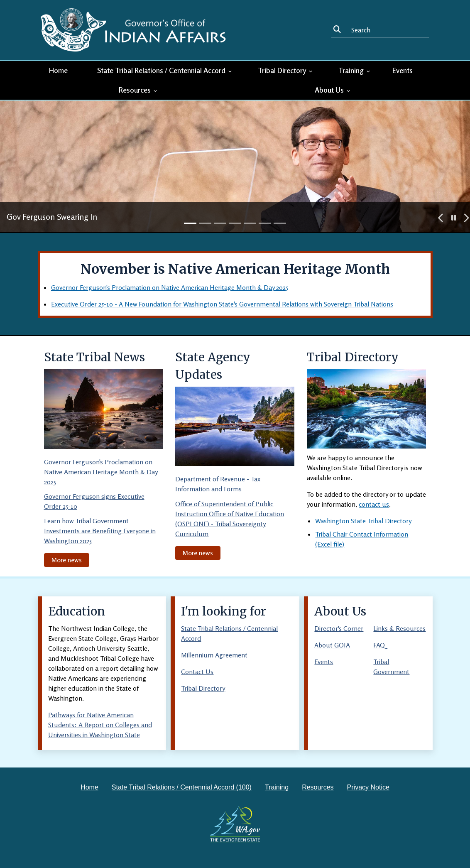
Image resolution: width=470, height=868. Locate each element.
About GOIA (332, 645)
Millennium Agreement (214, 655)
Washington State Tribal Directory (363, 521)
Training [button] (355, 70)
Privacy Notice (368, 787)
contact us (374, 504)
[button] (441, 218)
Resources (318, 787)
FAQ (379, 645)
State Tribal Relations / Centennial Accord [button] (165, 70)
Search (339, 29)
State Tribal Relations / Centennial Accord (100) (182, 787)
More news (67, 560)
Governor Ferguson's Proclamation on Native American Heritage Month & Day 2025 (170, 287)
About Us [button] (333, 90)
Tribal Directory (203, 688)
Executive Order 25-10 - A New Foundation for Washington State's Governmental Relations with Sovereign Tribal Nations (222, 304)
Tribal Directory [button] (286, 70)
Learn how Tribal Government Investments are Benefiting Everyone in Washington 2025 (100, 531)
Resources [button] (138, 90)
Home (58, 70)
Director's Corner (339, 628)
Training (277, 787)
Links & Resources (399, 628)
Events (403, 70)
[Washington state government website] (235, 824)
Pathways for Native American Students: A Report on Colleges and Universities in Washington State (100, 725)
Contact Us (197, 672)
